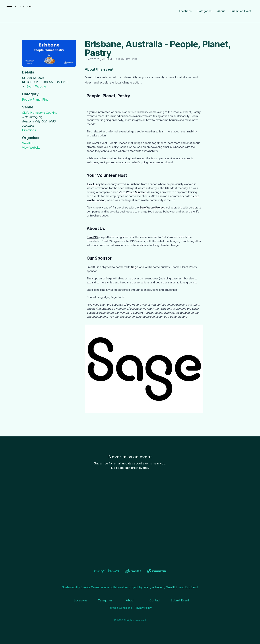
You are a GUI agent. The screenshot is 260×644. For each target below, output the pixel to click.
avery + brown (154, 587)
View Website (31, 148)
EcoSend (191, 587)
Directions (29, 130)
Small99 (28, 143)
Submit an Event (241, 11)
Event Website (36, 86)
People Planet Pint (35, 100)
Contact (155, 600)
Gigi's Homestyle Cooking (40, 113)
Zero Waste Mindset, (133, 192)
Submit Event (180, 600)
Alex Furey (94, 184)
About (221, 11)
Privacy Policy (143, 608)
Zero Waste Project (152, 207)
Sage (135, 267)
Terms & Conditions (120, 608)
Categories (204, 11)
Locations (185, 11)
